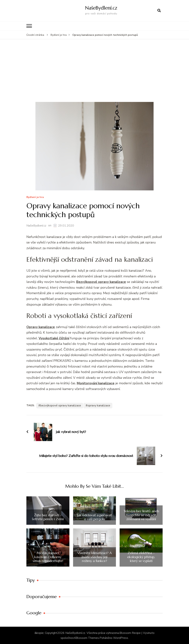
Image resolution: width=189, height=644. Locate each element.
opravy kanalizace (99, 405)
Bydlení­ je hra (35, 197)
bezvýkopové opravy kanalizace (61, 405)
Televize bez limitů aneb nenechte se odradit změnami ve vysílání (141, 515)
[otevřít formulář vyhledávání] (159, 11)
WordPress (121, 638)
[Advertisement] (94, 74)
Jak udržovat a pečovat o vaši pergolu (94, 517)
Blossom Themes (87, 638)
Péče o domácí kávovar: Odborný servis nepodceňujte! (48, 557)
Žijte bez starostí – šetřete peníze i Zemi (48, 517)
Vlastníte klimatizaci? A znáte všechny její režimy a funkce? (94, 557)
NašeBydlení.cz (101, 8)
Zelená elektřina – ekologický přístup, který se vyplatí (141, 557)
